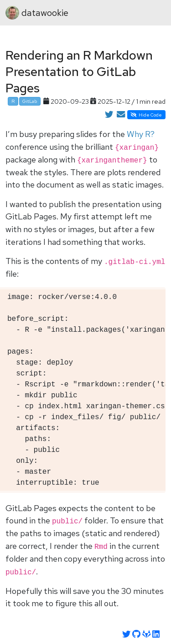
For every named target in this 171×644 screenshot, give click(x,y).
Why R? (141, 134)
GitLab (30, 101)
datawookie (37, 13)
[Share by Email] (121, 115)
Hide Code (146, 115)
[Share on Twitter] (109, 115)
